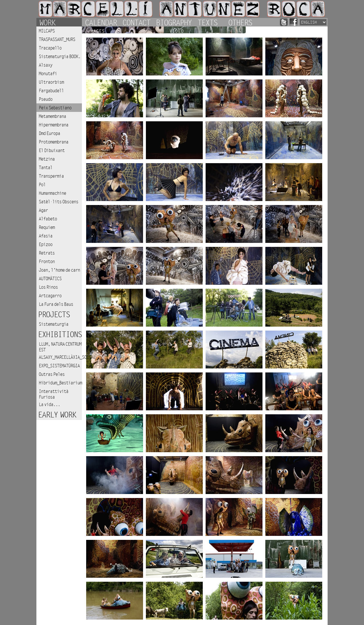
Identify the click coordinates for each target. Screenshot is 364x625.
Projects (54, 315)
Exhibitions (60, 335)
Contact (136, 22)
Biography (174, 22)
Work (47, 22)
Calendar (101, 22)
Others (240, 22)
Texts (207, 22)
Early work (57, 415)
